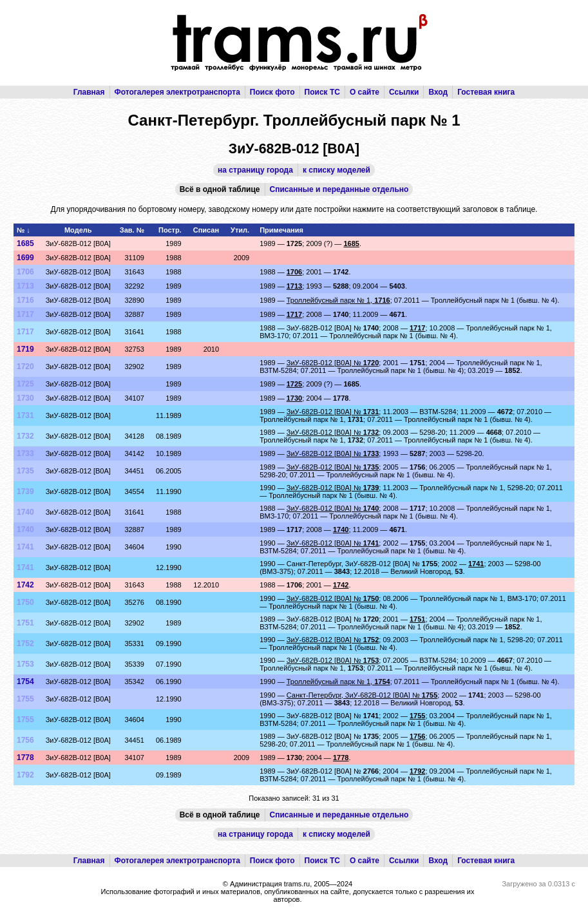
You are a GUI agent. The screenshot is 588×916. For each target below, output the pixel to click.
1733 (25, 453)
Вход (438, 92)
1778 (25, 758)
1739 (25, 491)
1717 (25, 314)
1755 (25, 699)
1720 (25, 367)
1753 (25, 664)
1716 (25, 300)
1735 (25, 471)
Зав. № (132, 230)
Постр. (170, 230)
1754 (25, 682)
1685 (25, 243)
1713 (25, 286)
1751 (25, 623)
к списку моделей (337, 170)
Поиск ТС (322, 92)
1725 (25, 384)
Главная (89, 92)
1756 (25, 740)
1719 (25, 349)
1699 (25, 258)
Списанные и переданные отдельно (339, 189)
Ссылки (404, 92)
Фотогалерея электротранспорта (177, 92)
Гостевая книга (486, 92)
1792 (25, 775)
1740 (25, 512)
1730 (25, 398)
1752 (25, 644)
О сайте (365, 92)
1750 (25, 602)
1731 (25, 415)
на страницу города (255, 170)
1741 (25, 547)
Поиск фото (272, 92)
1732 (25, 436)
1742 (25, 585)
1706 (25, 272)
